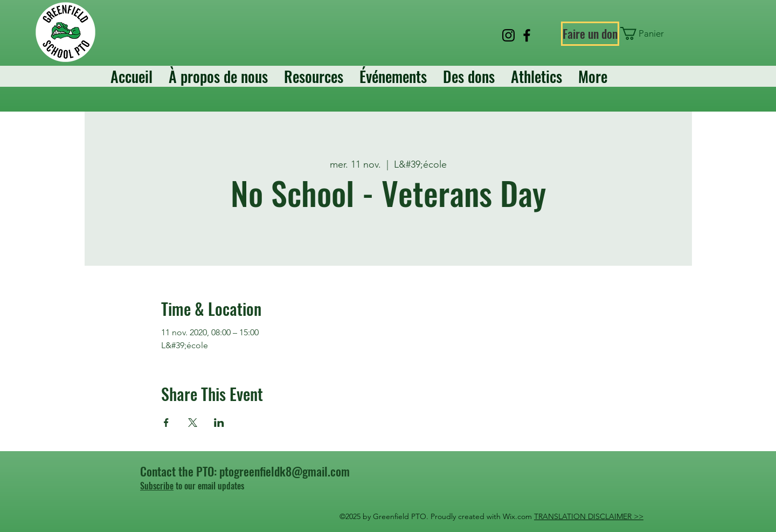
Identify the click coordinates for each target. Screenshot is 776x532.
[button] (645, 33)
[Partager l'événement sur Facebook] (166, 423)
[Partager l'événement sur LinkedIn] (219, 423)
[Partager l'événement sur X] (193, 423)
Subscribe (157, 486)
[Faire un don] (590, 34)
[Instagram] (508, 35)
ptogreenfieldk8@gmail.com (285, 471)
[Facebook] (527, 35)
